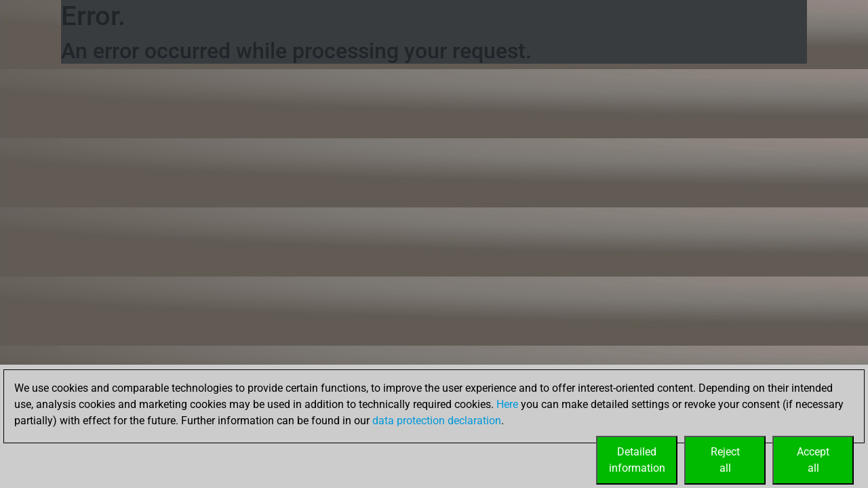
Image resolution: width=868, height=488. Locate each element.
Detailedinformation (637, 460)
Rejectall (725, 460)
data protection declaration (437, 421)
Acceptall (813, 460)
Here (507, 404)
